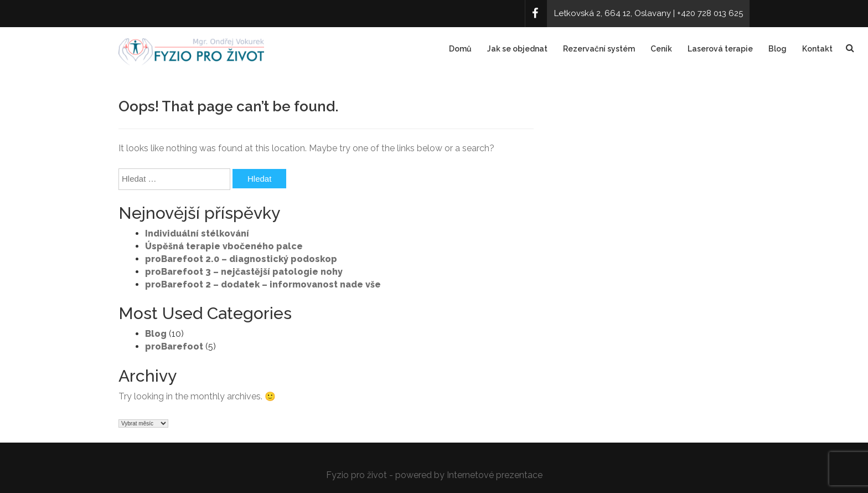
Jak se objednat (517, 49)
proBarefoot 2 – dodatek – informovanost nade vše (263, 284)
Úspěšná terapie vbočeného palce (224, 246)
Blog (777, 49)
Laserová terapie (720, 49)
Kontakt (817, 49)
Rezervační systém (599, 49)
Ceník (661, 49)
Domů (460, 49)
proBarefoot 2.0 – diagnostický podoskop (241, 259)
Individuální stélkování (197, 233)
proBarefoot (174, 346)
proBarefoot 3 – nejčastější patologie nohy (244, 272)
